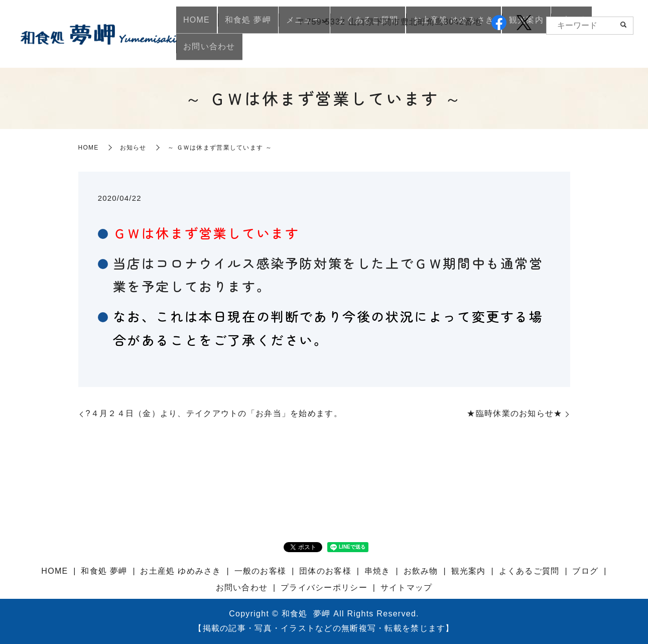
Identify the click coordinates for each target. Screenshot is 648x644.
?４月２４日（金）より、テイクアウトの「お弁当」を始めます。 (214, 413)
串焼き (377, 571)
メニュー (301, 50)
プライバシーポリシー (324, 588)
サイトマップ (407, 588)
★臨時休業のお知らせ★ (514, 413)
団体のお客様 (325, 571)
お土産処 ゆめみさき (445, 50)
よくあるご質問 (366, 50)
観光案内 (512, 50)
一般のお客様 (261, 571)
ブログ (551, 50)
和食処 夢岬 (252, 50)
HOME (207, 50)
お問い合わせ (599, 50)
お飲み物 (421, 571)
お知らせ (133, 148)
